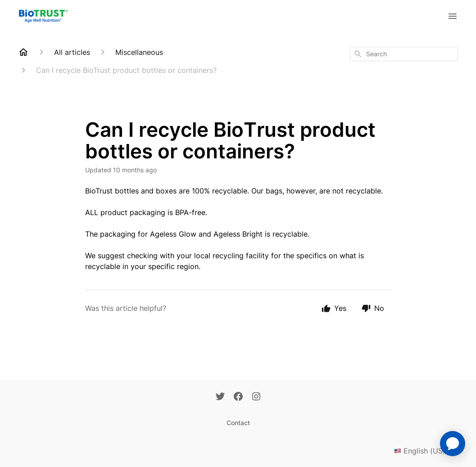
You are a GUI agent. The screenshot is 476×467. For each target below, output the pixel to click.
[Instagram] (256, 397)
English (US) (426, 451)
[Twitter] (220, 397)
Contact (238, 423)
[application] (453, 444)
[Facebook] (238, 397)
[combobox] (404, 54)
